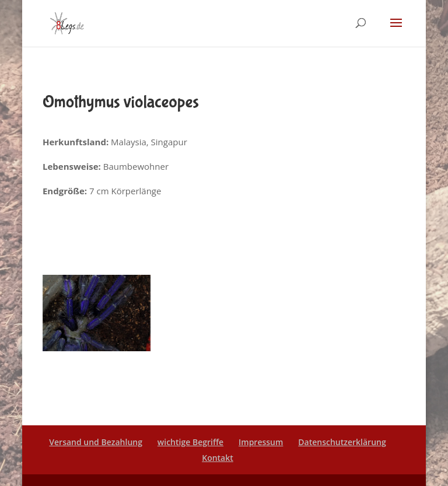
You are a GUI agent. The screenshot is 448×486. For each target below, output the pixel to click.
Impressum (261, 442)
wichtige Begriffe (190, 442)
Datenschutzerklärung (342, 442)
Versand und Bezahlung (96, 442)
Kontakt (218, 458)
